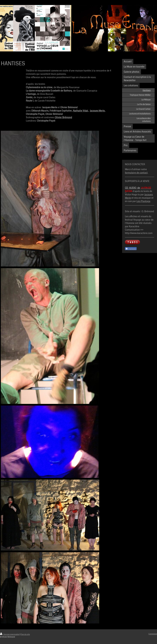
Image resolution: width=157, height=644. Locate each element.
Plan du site (25, 634)
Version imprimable (10, 634)
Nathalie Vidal (81, 111)
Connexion (153, 634)
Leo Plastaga (143, 201)
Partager (131, 249)
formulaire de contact (136, 173)
